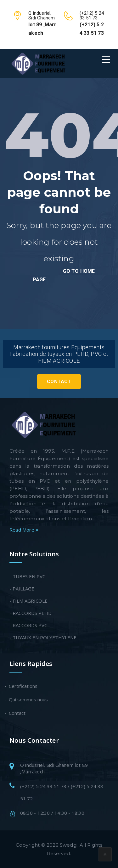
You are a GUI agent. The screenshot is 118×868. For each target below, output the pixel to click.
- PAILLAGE (22, 589)
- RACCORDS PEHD (31, 613)
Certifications (23, 686)
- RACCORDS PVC (28, 625)
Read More (24, 530)
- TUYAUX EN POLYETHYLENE (43, 637)
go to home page (64, 275)
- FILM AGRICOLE (28, 601)
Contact (59, 382)
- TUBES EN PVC (27, 576)
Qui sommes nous (29, 699)
